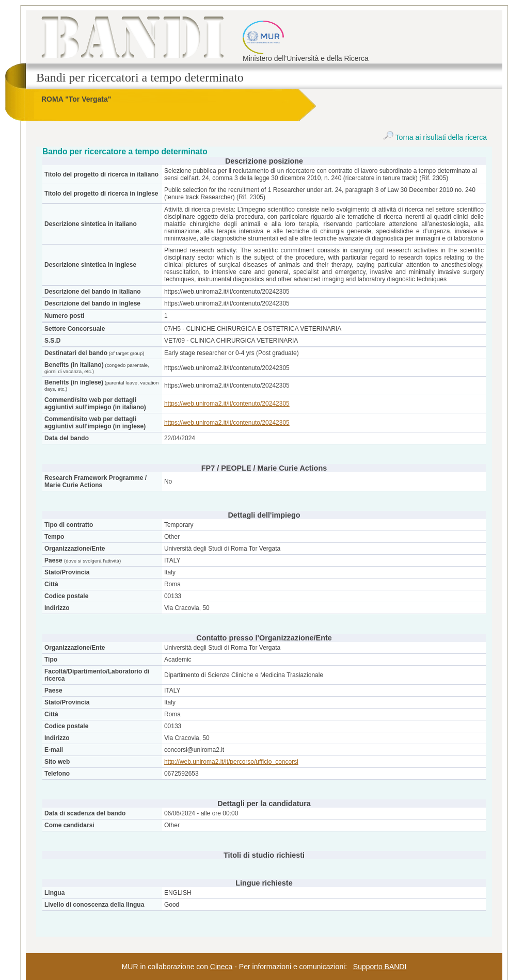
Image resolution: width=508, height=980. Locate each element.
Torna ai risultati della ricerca (435, 137)
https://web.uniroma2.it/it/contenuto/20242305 (227, 404)
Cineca (221, 967)
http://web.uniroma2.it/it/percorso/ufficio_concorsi (231, 762)
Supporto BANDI (380, 967)
